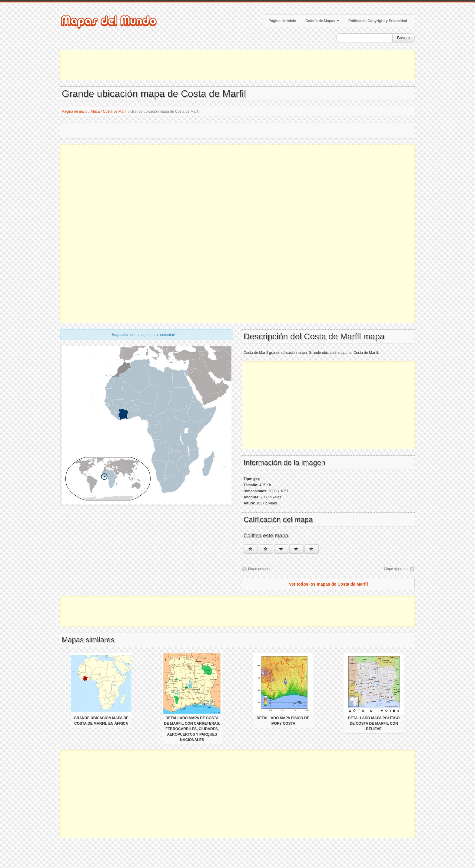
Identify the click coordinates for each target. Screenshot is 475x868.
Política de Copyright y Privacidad (378, 21)
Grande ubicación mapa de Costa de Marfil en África (101, 721)
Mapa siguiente (396, 569)
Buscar (404, 38)
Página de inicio (282, 21)
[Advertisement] (237, 65)
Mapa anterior (259, 569)
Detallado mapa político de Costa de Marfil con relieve (374, 723)
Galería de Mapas (322, 21)
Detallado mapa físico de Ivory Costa (283, 721)
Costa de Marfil (115, 111)
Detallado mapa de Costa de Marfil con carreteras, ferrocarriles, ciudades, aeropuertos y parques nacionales (192, 729)
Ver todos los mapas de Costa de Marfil (329, 584)
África (95, 111)
